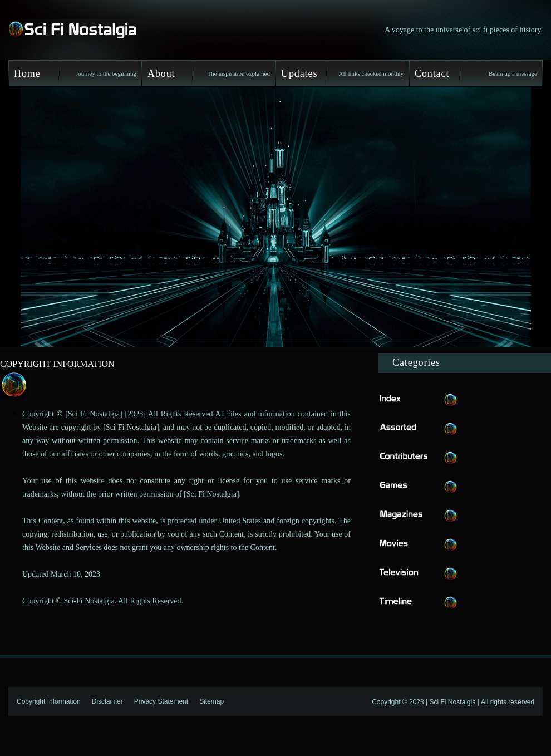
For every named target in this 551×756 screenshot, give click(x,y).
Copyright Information (49, 701)
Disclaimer (107, 701)
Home (27, 73)
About (161, 73)
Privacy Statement (161, 701)
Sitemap (211, 701)
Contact (432, 73)
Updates (299, 73)
